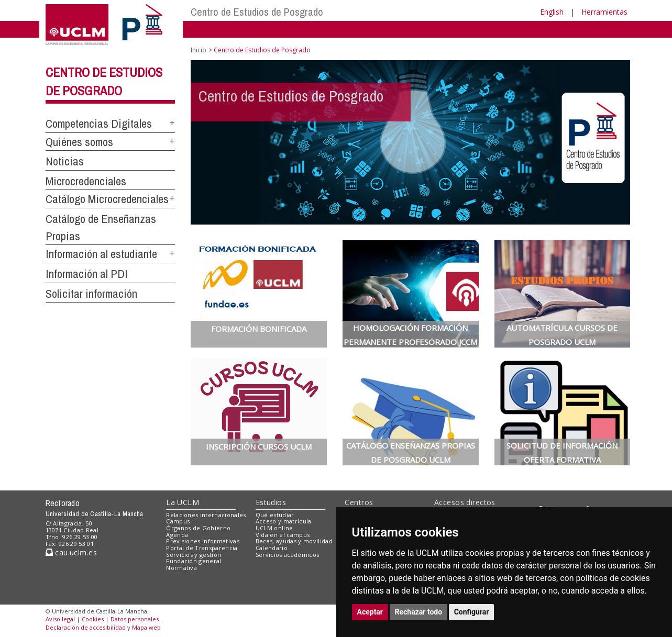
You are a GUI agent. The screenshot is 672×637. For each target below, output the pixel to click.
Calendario (272, 548)
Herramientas (604, 12)
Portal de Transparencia (202, 548)
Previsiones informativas (203, 541)
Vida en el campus (283, 535)
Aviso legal (60, 619)
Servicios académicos (288, 555)
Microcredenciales (86, 181)
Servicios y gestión (194, 555)
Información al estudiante (101, 254)
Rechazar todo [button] (419, 612)
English (552, 12)
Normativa (181, 568)
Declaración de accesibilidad (86, 627)
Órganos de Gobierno (198, 528)
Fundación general (194, 561)
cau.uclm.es (71, 552)
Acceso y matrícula (284, 521)
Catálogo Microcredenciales (107, 199)
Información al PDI (87, 274)
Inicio (199, 50)
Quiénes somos (79, 142)
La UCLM (183, 502)
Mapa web (146, 627)
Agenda (177, 535)
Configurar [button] (472, 612)
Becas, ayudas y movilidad (294, 541)
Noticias (65, 161)
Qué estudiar (275, 515)
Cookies (93, 619)
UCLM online (274, 528)
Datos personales (135, 619)
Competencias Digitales (99, 124)
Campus (178, 521)
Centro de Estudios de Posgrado (257, 12)
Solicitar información (91, 294)
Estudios (271, 502)
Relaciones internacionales (206, 515)
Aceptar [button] (370, 612)
